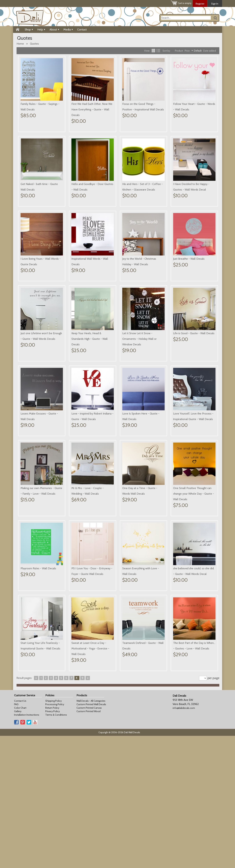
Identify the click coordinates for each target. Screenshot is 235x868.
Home (20, 44)
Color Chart (20, 840)
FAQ (16, 836)
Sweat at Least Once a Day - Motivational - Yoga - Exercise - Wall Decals (192, 706)
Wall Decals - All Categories (91, 833)
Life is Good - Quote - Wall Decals (92, 408)
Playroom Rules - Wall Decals (191, 557)
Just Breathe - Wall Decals (87, 328)
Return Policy (52, 840)
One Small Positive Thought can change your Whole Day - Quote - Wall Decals (143, 563)
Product (179, 51)
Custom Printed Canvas (89, 840)
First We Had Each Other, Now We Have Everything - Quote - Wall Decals (92, 109)
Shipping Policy (53, 833)
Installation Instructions (27, 847)
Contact (82, 30)
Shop (29, 30)
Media (68, 30)
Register (200, 4)
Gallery (18, 843)
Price (187, 51)
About (54, 30)
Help (41, 30)
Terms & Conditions (56, 847)
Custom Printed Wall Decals (91, 836)
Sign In (215, 4)
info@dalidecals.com (184, 840)
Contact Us (20, 833)
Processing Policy (55, 836)
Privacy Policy (53, 843)
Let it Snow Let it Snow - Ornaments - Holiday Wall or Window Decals (38, 413)
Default (198, 51)
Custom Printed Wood (88, 843)
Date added (210, 51)
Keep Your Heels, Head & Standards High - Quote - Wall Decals (191, 333)
